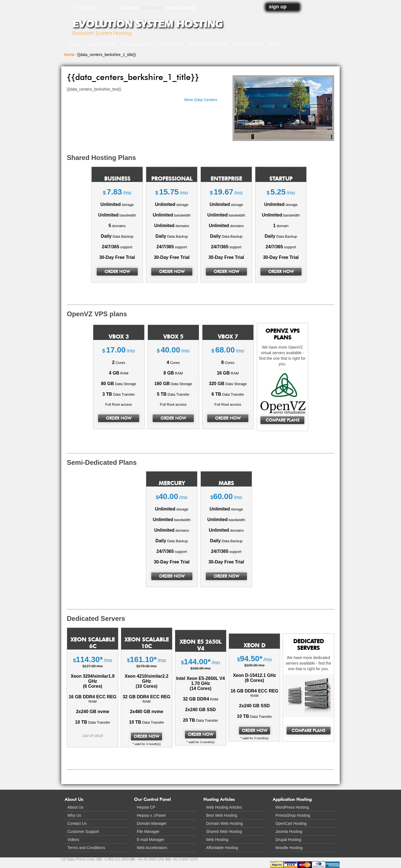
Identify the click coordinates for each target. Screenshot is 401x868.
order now (117, 272)
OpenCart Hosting (291, 823)
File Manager (148, 831)
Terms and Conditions (86, 848)
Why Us (74, 815)
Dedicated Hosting (208, 44)
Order (275, 44)
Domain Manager (152, 823)
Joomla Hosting (289, 831)
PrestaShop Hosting (293, 815)
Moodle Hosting (289, 848)
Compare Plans (283, 420)
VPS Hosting (170, 44)
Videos (73, 840)
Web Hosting (217, 840)
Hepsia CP (146, 807)
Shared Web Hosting (224, 831)
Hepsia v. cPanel (151, 815)
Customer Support (83, 831)
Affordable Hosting (222, 848)
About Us (75, 807)
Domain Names (136, 44)
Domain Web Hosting (224, 823)
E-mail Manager (151, 840)
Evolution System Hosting (147, 24)
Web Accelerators (152, 848)
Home (75, 44)
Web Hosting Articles (224, 807)
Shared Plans (101, 44)
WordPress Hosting (292, 807)
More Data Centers (201, 100)
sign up (278, 7)
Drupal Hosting (288, 840)
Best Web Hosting (222, 815)
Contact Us (77, 823)
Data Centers (248, 44)
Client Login (86, 8)
